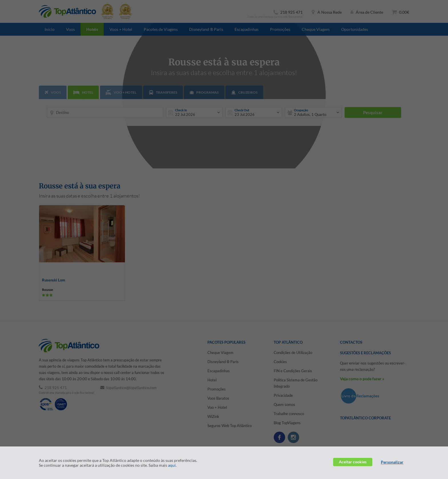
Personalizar (392, 462)
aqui (172, 465)
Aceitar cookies (353, 462)
